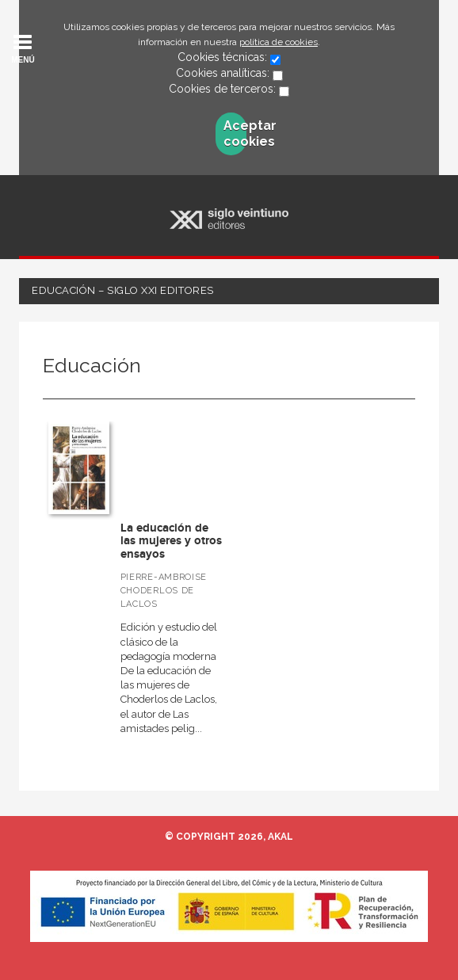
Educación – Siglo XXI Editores (123, 290)
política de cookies (279, 42)
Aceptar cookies (235, 133)
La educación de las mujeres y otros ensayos (171, 541)
